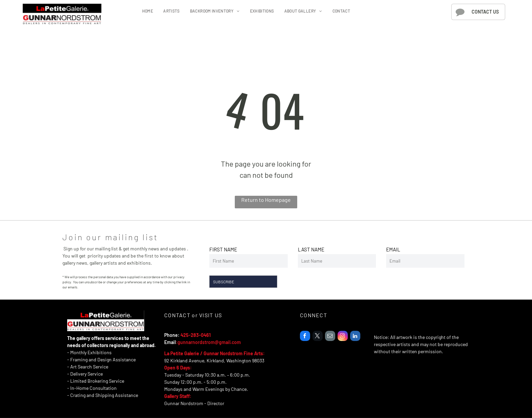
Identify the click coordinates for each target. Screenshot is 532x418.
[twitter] (318, 337)
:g (178, 342)
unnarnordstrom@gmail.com (211, 342)
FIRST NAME (223, 249)
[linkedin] (355, 337)
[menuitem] (148, 11)
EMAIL (393, 249)
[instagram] (343, 337)
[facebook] (305, 337)
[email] (330, 337)
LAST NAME (311, 249)
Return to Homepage (266, 200)
